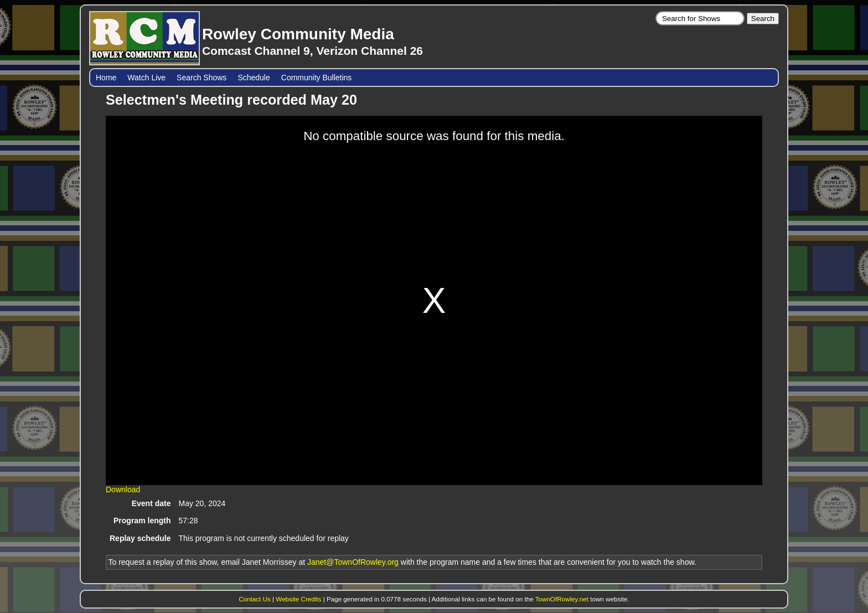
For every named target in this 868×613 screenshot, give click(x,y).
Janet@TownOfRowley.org (353, 562)
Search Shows (201, 78)
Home (106, 78)
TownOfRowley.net (562, 599)
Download (123, 490)
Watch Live (146, 78)
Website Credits (298, 599)
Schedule (254, 78)
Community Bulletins (317, 78)
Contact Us (255, 599)
